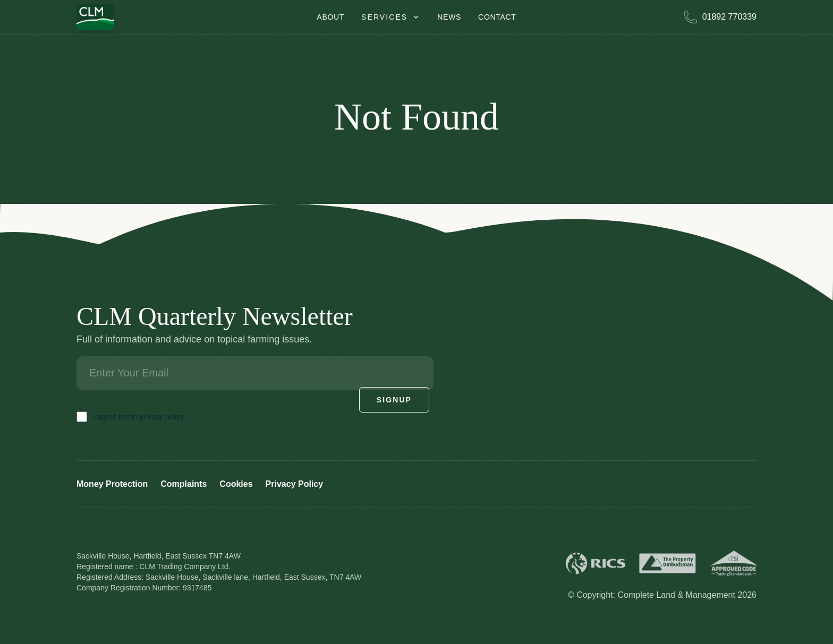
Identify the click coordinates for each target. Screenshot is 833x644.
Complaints (184, 484)
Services (391, 17)
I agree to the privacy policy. (139, 417)
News (449, 17)
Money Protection (112, 484)
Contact (497, 17)
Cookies (236, 484)
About (330, 17)
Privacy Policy (295, 484)
